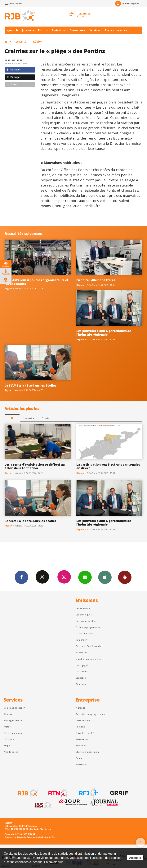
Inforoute (9, 739)
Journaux (28, 30)
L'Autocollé (81, 671)
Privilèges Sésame (13, 720)
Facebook (21, 577)
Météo (7, 727)
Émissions (59, 30)
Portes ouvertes (116, 30)
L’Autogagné (82, 665)
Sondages (81, 678)
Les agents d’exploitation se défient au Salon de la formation (35, 466)
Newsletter (81, 764)
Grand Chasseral (84, 633)
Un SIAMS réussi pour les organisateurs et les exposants (36, 282)
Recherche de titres (86, 621)
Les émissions (83, 608)
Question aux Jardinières (88, 659)
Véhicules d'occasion (15, 708)
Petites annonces (13, 733)
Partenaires (82, 739)
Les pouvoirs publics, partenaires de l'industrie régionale (104, 333)
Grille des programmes (88, 627)
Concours (81, 684)
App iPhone (105, 577)
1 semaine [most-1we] (29, 418)
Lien (12, 84)
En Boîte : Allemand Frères (96, 280)
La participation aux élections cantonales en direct (108, 466)
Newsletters (85, 577)
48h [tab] (12, 418)
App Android (125, 577)
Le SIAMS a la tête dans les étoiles (30, 385)
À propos (80, 708)
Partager (14, 70)
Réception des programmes (90, 714)
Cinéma (8, 714)
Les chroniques (84, 615)
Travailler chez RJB (85, 733)
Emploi (8, 746)
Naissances (81, 652)
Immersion (81, 640)
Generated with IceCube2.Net (41, 837)
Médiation (81, 746)
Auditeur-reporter (127, 4)
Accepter (135, 858)
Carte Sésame (83, 720)
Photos (43, 30)
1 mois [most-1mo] (46, 418)
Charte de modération (87, 752)
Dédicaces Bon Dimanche (89, 646)
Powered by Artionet (15, 837)
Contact (80, 758)
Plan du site (45, 829)
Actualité (20, 42)
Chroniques (77, 30)
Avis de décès (11, 752)
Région (38, 42)
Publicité (80, 727)
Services (95, 30)
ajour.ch (12, 30)
